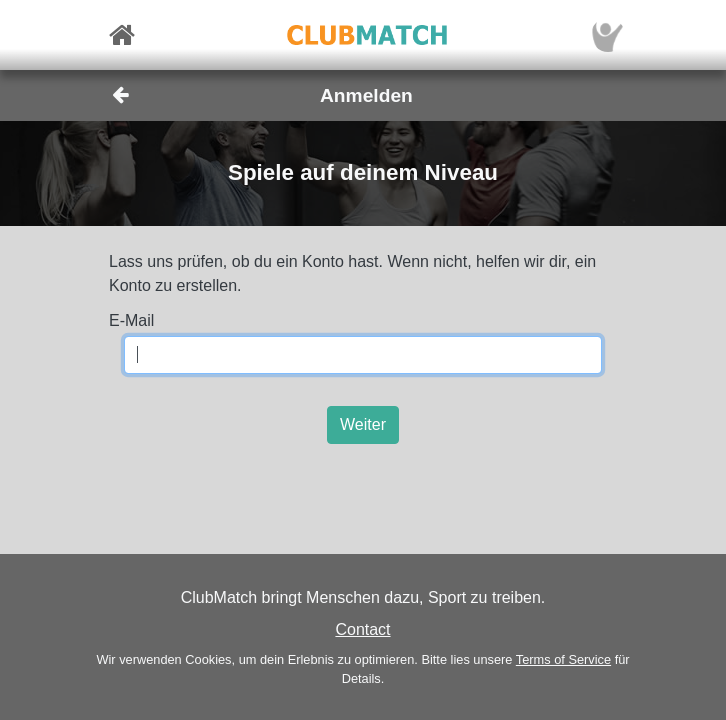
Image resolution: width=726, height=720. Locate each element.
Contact (362, 629)
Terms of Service (563, 659)
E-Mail (131, 320)
